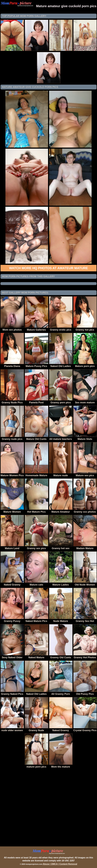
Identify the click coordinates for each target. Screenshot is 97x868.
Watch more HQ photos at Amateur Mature (48, 268)
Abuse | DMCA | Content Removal (60, 864)
